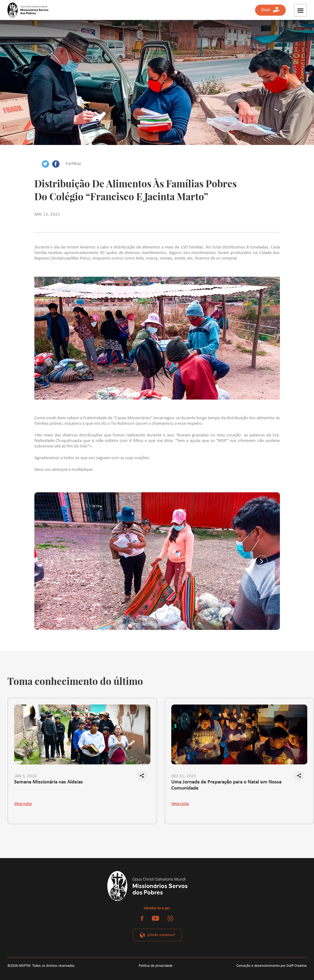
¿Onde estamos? (161, 935)
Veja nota (23, 804)
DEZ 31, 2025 (184, 776)
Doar (270, 10)
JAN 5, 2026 (25, 776)
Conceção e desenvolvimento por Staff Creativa (271, 966)
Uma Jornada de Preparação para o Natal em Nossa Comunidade (226, 785)
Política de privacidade (156, 966)
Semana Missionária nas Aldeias (48, 782)
